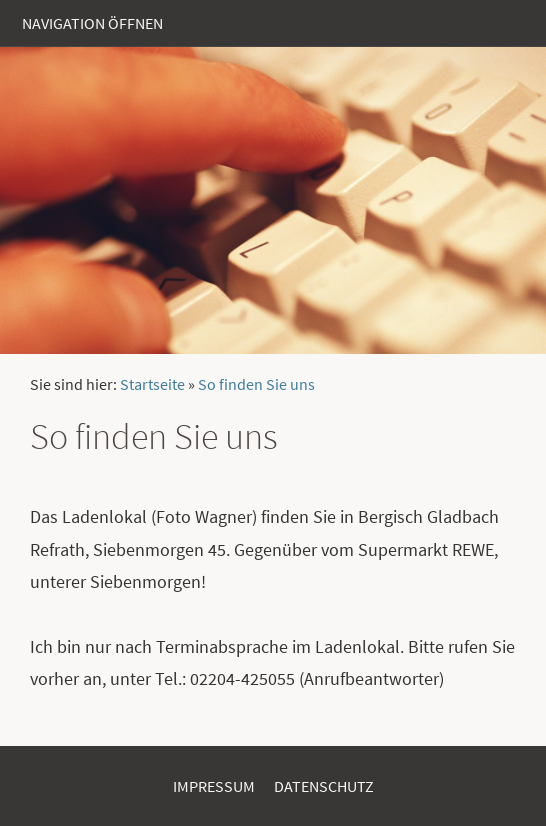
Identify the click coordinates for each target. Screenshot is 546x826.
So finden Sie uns (256, 384)
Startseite (152, 384)
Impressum (214, 786)
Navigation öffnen (92, 23)
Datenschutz (324, 786)
